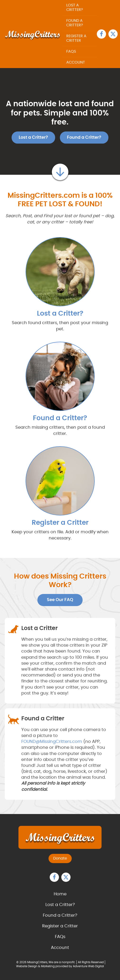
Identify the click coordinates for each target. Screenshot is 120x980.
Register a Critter (76, 38)
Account (76, 62)
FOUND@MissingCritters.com (52, 742)
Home (60, 894)
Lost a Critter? (75, 7)
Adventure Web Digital (88, 966)
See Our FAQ (60, 600)
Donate (60, 858)
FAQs (71, 51)
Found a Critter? (75, 23)
